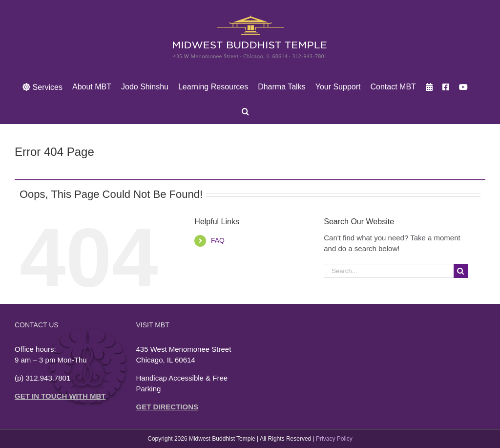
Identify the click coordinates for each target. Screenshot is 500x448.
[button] (245, 111)
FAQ (218, 240)
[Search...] (389, 271)
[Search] (461, 271)
